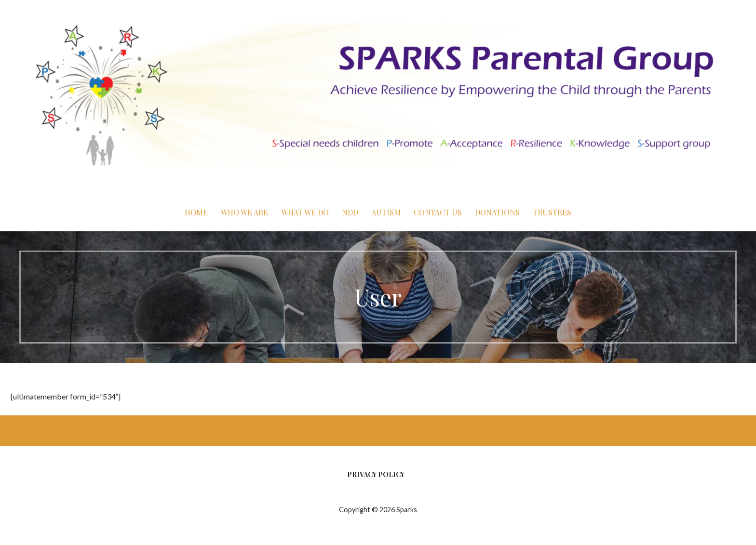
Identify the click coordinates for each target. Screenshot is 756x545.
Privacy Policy (376, 474)
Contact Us (438, 212)
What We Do (305, 212)
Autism (386, 212)
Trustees (552, 212)
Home (196, 212)
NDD (350, 212)
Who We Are (244, 212)
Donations (497, 212)
